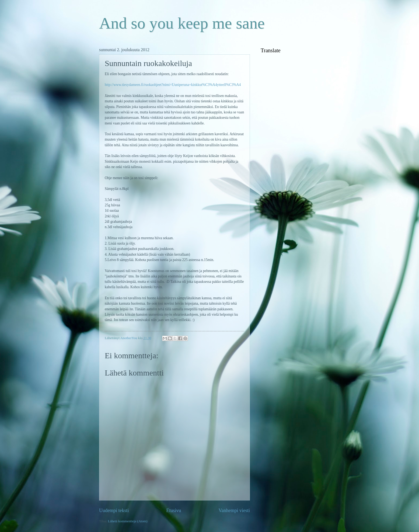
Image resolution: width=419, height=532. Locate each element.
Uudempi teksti (114, 510)
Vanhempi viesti (234, 510)
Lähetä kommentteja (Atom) (128, 521)
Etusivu (174, 510)
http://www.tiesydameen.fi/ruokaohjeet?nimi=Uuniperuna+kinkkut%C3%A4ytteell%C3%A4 (173, 85)
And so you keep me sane (182, 23)
